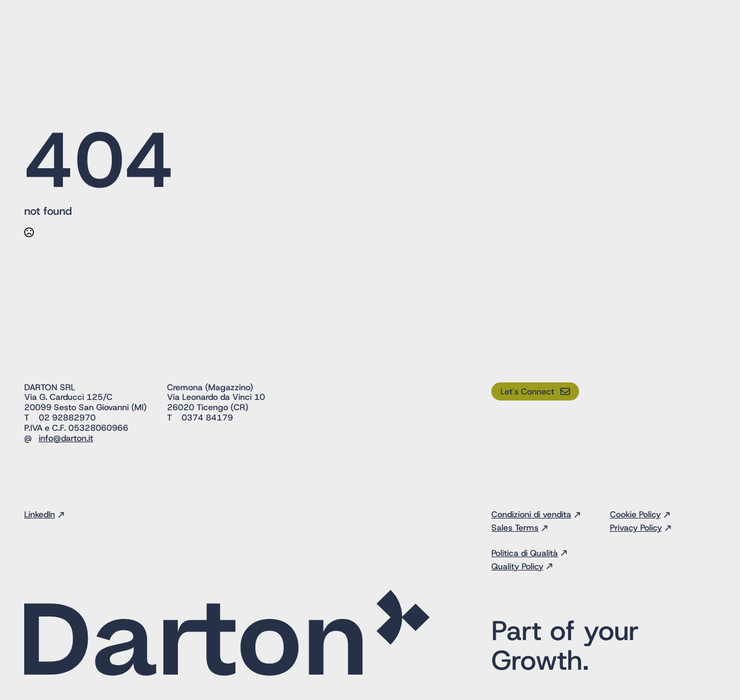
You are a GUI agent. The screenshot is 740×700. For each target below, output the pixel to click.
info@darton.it (66, 438)
